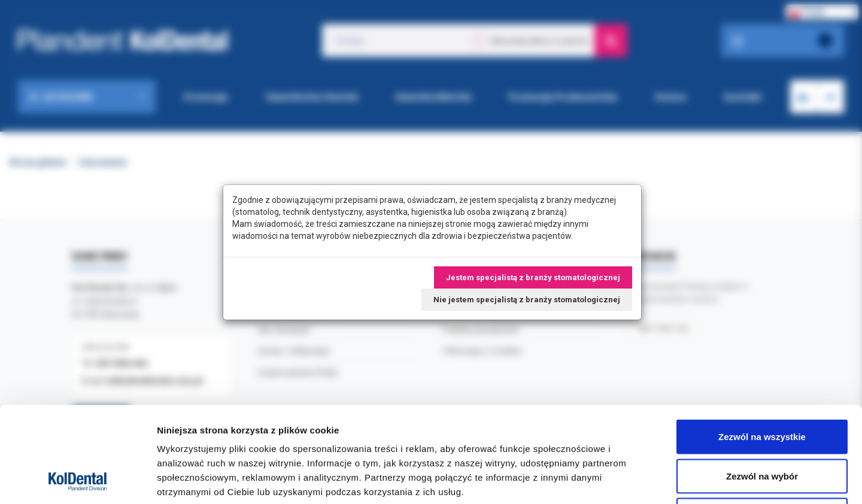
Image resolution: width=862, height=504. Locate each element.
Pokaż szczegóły (639, 480)
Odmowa (762, 425)
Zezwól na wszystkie (762, 347)
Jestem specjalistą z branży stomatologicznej (533, 277)
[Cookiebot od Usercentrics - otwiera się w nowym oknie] (78, 481)
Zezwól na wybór (762, 386)
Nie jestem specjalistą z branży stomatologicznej (527, 300)
